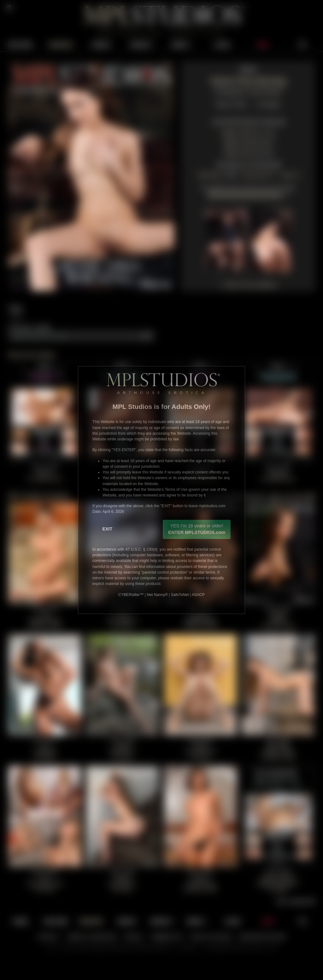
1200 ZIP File (240, 153)
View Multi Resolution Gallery (248, 121)
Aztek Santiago (265, 91)
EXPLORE (20, 44)
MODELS (141, 44)
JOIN (262, 44)
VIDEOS (101, 44)
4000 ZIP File (239, 132)
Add (147, 335)
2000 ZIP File (240, 143)
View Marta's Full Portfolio (248, 164)
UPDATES (60, 44)
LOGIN (222, 44)
